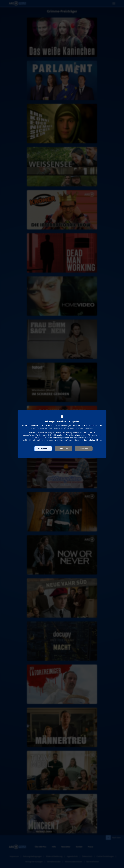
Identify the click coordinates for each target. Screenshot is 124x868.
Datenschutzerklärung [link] (93, 440)
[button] (43, 449)
